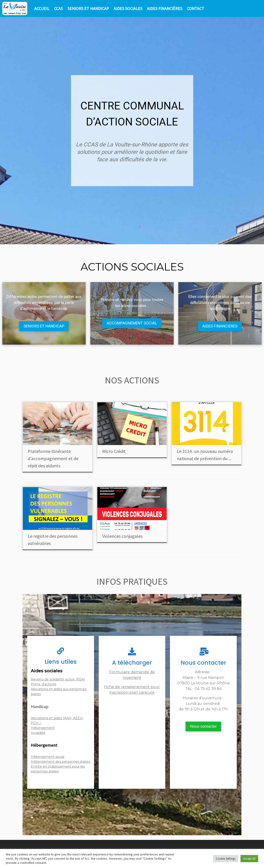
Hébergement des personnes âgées (60, 762)
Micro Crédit (114, 451)
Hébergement (43, 728)
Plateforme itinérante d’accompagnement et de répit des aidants (53, 458)
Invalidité (38, 733)
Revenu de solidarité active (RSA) (58, 679)
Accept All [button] (249, 859)
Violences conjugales (122, 536)
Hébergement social (47, 757)
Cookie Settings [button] (226, 859)
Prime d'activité (44, 684)
